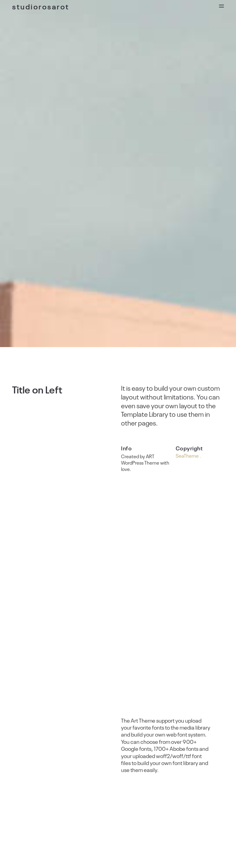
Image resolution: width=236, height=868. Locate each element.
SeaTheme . (188, 456)
